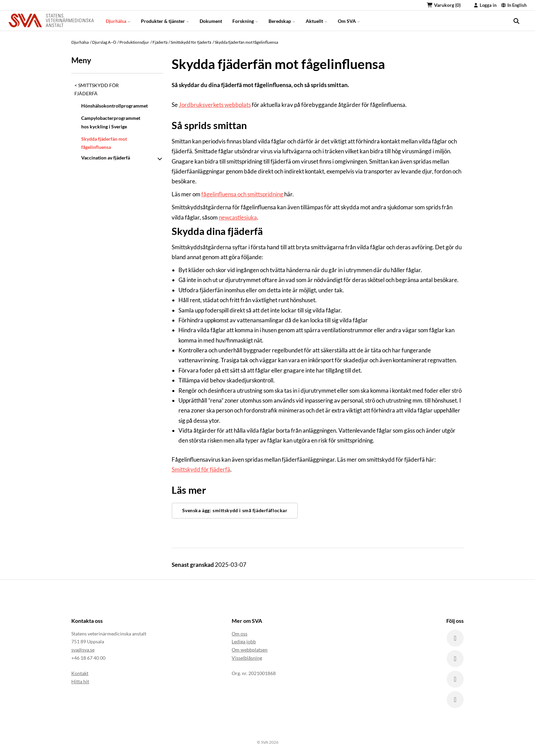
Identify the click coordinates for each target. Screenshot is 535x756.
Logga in (485, 5)
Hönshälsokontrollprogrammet (114, 106)
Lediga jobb (244, 641)
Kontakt (80, 673)
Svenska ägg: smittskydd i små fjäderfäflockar (235, 510)
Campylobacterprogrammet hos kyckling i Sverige (111, 122)
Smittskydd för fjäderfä (97, 89)
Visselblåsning (247, 658)
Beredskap (282, 20)
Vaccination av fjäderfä (106, 158)
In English (514, 5)
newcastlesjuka (238, 217)
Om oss (240, 634)
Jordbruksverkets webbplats (215, 105)
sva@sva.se (83, 650)
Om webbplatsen (250, 650)
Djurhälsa (118, 20)
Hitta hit (80, 681)
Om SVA (349, 20)
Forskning (245, 20)
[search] (516, 20)
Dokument (211, 20)
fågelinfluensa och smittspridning (243, 194)
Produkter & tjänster (165, 20)
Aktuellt (317, 20)
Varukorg (444, 5)
